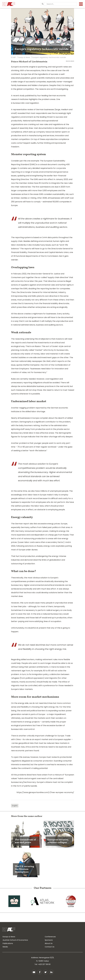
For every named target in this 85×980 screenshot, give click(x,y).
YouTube (34, 972)
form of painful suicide (27, 786)
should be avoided (51, 383)
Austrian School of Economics (15, 940)
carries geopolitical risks (23, 743)
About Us (49, 943)
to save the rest (23, 614)
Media (5, 947)
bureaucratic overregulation (26, 103)
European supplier (63, 739)
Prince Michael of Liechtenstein (29, 62)
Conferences (50, 937)
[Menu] (81, 4)
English (15, 806)
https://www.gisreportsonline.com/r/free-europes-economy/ (45, 792)
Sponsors (49, 940)
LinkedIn (51, 972)
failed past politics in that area (56, 527)
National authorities (32, 121)
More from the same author (27, 816)
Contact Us (50, 947)
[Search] (43, 4)
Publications (8, 943)
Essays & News (9, 937)
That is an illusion (33, 346)
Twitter (45, 972)
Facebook (40, 972)
